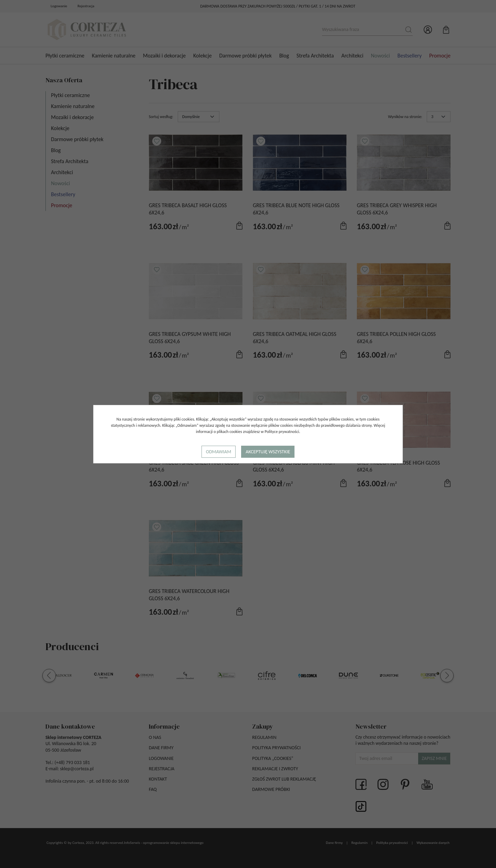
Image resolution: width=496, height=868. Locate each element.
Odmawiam (219, 452)
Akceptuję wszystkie (268, 452)
